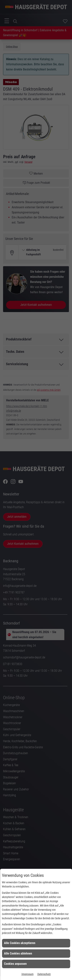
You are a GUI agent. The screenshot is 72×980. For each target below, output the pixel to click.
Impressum (28, 974)
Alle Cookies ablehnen (18, 953)
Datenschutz (44, 974)
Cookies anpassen (15, 964)
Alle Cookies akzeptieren (20, 943)
